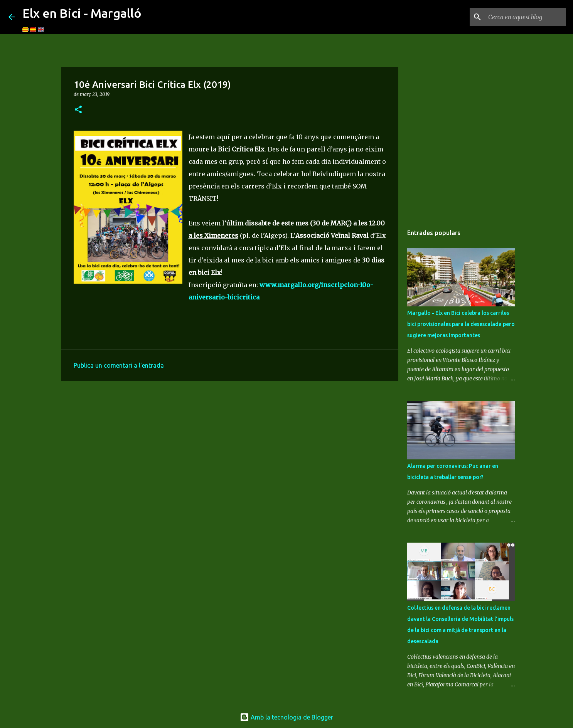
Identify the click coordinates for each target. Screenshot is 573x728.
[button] (78, 110)
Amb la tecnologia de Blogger (286, 717)
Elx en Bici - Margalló (82, 13)
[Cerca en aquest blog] (526, 17)
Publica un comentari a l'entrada (119, 365)
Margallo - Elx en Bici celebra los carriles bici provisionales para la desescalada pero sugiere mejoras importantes (461, 324)
